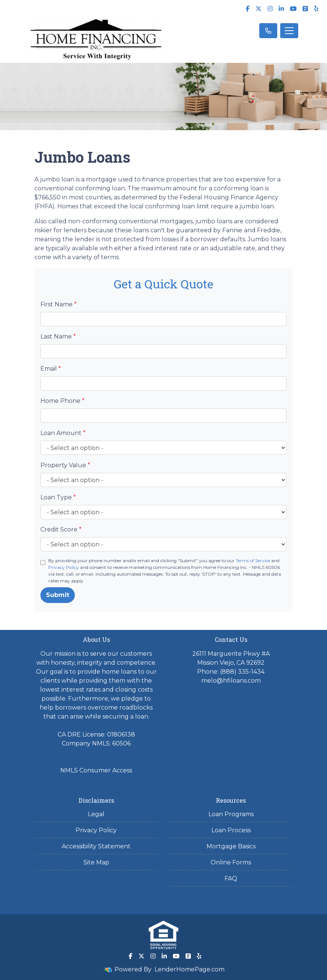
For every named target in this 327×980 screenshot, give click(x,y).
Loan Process (231, 830)
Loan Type (58, 497)
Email (51, 369)
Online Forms (231, 862)
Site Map (96, 862)
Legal (96, 814)
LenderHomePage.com (190, 969)
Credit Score (61, 529)
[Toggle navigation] (289, 31)
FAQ (231, 878)
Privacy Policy (64, 567)
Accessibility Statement (96, 846)
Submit (58, 595)
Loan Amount (63, 433)
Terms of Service (253, 561)
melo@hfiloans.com (231, 681)
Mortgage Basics (231, 846)
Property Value (65, 465)
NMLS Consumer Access (96, 770)
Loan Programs (231, 814)
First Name (59, 304)
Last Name (58, 336)
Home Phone (62, 401)
